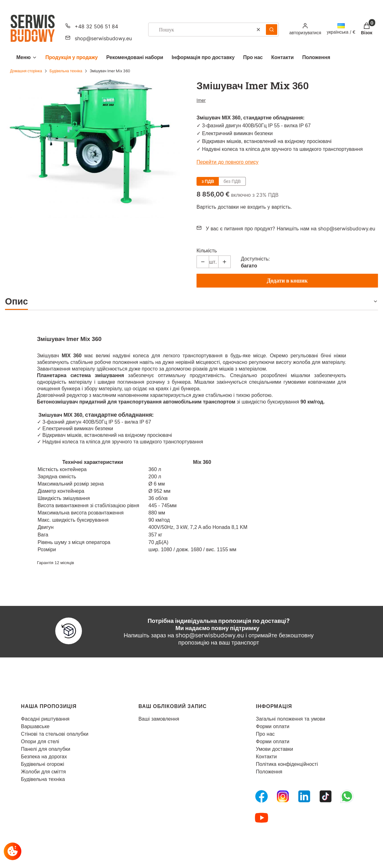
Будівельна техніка (66, 71)
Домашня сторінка (26, 71)
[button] (272, 30)
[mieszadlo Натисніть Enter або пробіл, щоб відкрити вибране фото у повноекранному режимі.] (96, 148)
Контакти (266, 756)
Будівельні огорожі (43, 764)
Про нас (265, 734)
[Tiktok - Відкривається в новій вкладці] (326, 796)
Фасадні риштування (45, 719)
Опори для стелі (40, 741)
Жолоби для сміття (43, 772)
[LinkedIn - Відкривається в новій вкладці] (304, 796)
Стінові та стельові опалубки (55, 734)
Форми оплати (273, 726)
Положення (269, 772)
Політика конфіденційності (287, 764)
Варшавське (35, 726)
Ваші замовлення (159, 719)
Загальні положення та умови (291, 719)
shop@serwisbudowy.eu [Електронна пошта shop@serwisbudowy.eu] (103, 38)
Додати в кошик (287, 280)
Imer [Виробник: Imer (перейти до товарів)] (201, 100)
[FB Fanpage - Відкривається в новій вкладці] (262, 796)
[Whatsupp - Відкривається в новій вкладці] (347, 796)
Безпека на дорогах (44, 756)
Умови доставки (275, 749)
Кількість (207, 250)
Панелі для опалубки (46, 749)
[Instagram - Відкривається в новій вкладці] (283, 796)
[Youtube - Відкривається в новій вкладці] (262, 818)
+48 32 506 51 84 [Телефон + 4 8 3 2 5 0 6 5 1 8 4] (96, 26)
